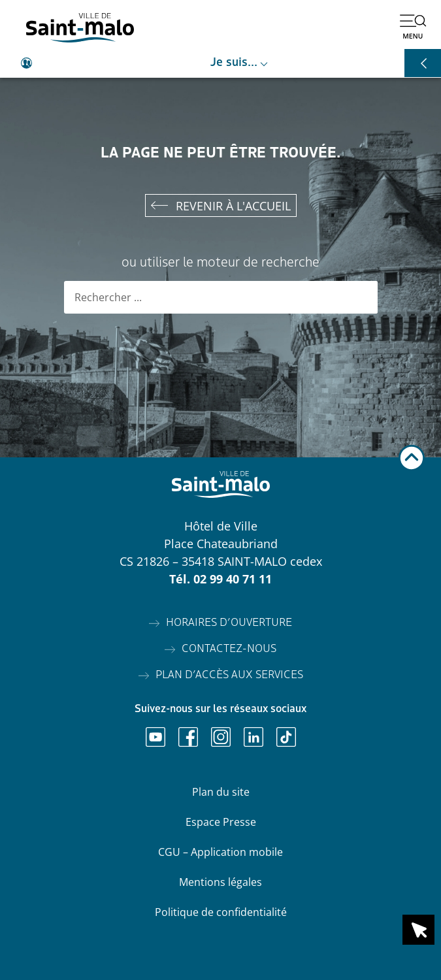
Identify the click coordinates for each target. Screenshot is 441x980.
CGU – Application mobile (220, 852)
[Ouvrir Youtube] (155, 737)
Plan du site (221, 792)
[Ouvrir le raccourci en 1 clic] (418, 930)
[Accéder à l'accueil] (80, 28)
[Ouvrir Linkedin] (253, 737)
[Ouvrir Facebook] (188, 737)
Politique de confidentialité (221, 912)
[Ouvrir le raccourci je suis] (220, 63)
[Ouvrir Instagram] (221, 737)
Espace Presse (221, 822)
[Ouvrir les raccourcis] (423, 63)
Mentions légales (220, 882)
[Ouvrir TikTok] (286, 737)
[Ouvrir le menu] (413, 26)
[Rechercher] (361, 297)
